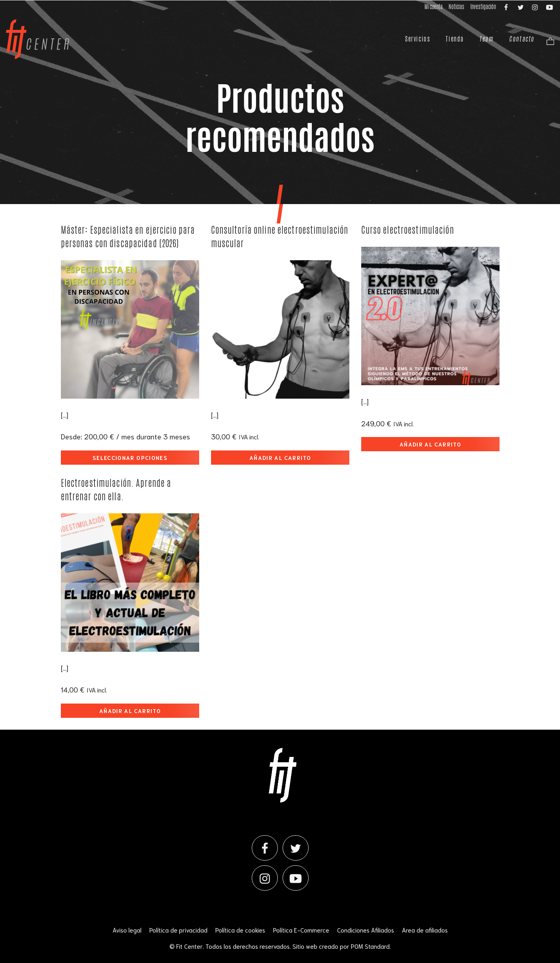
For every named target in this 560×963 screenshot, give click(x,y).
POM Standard (370, 946)
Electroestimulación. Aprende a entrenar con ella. (116, 490)
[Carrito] (548, 41)
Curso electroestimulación (408, 230)
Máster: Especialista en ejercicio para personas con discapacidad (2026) (128, 237)
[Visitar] (507, 7)
